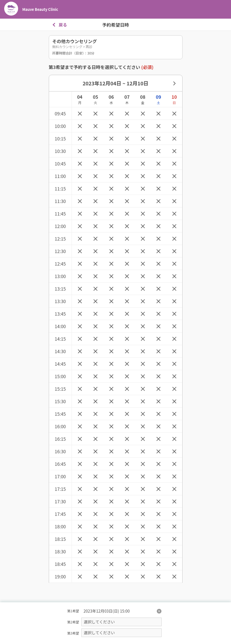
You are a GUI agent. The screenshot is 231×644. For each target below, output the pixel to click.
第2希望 (73, 622)
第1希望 (73, 611)
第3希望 (73, 633)
